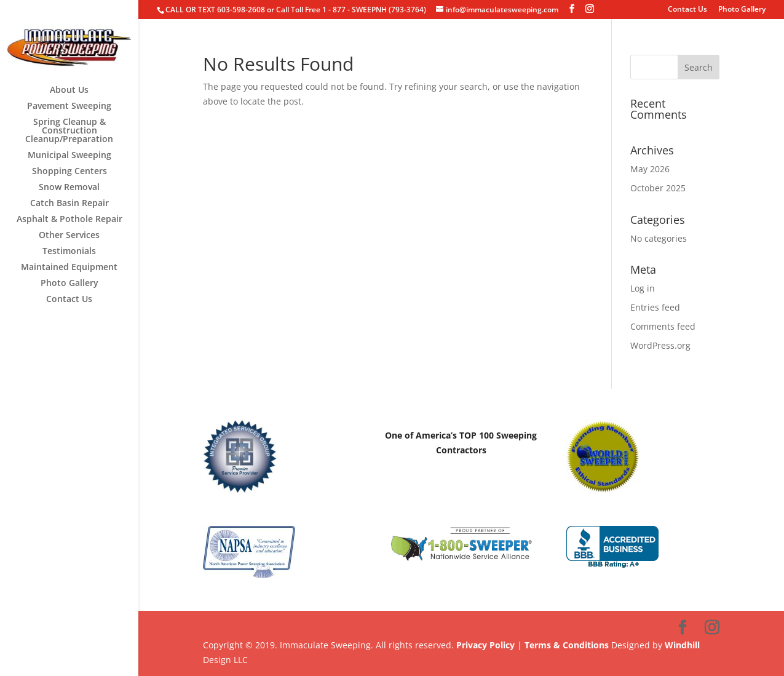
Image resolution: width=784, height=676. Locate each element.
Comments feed (663, 326)
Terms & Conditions (567, 645)
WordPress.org (660, 345)
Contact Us (687, 10)
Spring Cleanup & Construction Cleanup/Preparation (69, 131)
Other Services (69, 236)
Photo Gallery (742, 10)
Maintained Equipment (69, 268)
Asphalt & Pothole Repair (69, 220)
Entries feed (655, 307)
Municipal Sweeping (69, 156)
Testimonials (69, 252)
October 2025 (658, 188)
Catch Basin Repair (69, 204)
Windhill (682, 645)
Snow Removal (69, 188)
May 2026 (650, 169)
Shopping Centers (69, 172)
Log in (643, 288)
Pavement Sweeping (69, 106)
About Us (69, 90)
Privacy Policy (485, 645)
